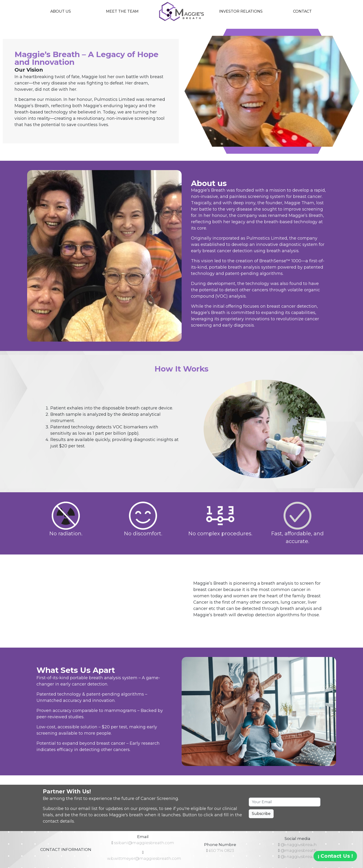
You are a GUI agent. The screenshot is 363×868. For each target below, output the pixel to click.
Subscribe (261, 814)
